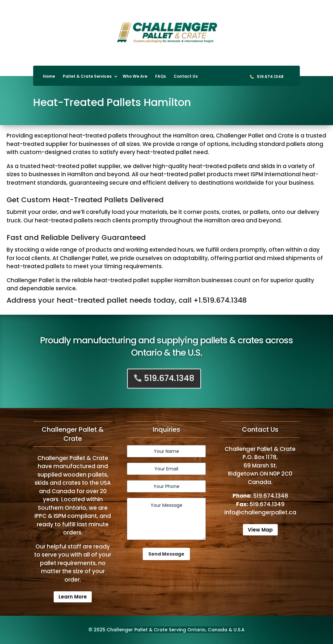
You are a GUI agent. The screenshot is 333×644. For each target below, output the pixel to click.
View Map (260, 530)
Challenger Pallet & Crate (137, 630)
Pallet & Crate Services (87, 77)
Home (49, 77)
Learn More (73, 597)
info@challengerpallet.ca (260, 512)
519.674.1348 (270, 77)
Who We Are (135, 77)
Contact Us (186, 77)
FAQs (160, 77)
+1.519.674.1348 (220, 300)
